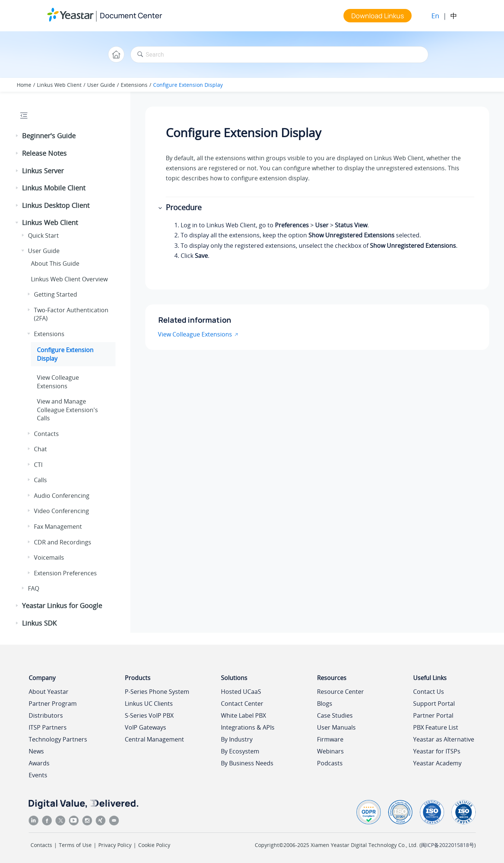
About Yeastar (49, 692)
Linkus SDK (39, 623)
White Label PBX (243, 715)
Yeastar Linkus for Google (62, 606)
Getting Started (56, 294)
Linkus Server (43, 171)
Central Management (154, 739)
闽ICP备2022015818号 (448, 845)
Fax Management (58, 527)
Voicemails (49, 557)
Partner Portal (433, 715)
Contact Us (429, 692)
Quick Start (43, 235)
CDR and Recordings (63, 542)
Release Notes (44, 153)
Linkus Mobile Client (54, 188)
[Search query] (279, 55)
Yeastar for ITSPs (437, 751)
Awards (39, 763)
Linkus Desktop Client (56, 205)
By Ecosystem (240, 751)
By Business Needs (247, 763)
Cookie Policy (154, 845)
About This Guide (55, 263)
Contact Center (242, 704)
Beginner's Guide (49, 136)
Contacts (46, 434)
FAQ (34, 588)
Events (38, 775)
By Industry (237, 739)
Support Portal (434, 704)
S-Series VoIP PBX (149, 715)
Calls (40, 480)
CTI (38, 465)
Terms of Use (75, 845)
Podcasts (330, 763)
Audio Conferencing (62, 496)
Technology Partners (58, 739)
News (36, 751)
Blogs (325, 704)
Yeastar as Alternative (444, 739)
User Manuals (336, 727)
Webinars (330, 751)
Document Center (131, 15)
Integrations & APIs (248, 727)
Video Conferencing (61, 511)
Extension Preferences (65, 573)
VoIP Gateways (145, 727)
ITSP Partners (48, 727)
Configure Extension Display (188, 85)
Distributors (46, 715)
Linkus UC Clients (149, 704)
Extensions (134, 85)
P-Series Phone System (157, 692)
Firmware (330, 739)
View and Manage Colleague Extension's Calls (67, 410)
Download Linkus (378, 16)
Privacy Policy (115, 845)
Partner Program (53, 704)
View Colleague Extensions (58, 382)
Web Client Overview (69, 279)
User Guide (101, 85)
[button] (18, 136)
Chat (40, 449)
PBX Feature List (436, 727)
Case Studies (335, 715)
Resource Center (340, 692)
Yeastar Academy (437, 763)
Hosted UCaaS (241, 692)
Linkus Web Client (59, 85)
